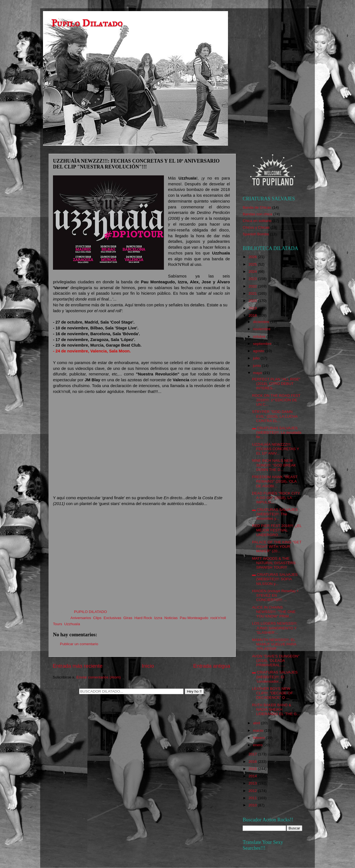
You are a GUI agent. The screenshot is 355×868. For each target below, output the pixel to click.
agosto (259, 351)
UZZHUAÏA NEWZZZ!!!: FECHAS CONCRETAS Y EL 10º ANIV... (276, 449)
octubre (260, 336)
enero (258, 745)
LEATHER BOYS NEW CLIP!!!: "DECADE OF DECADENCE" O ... (272, 693)
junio (257, 366)
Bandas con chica (258, 214)
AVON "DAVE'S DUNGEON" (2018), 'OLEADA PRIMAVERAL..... (276, 661)
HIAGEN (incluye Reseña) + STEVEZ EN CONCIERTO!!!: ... (275, 595)
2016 (253, 762)
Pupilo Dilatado (87, 23)
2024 (253, 272)
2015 (253, 769)
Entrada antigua (212, 666)
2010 (253, 805)
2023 (253, 279)
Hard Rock (143, 618)
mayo (258, 373)
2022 (253, 286)
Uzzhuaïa (72, 624)
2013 (253, 783)
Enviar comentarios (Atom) (99, 677)
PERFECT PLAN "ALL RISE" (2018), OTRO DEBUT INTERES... (276, 384)
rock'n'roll (218, 618)
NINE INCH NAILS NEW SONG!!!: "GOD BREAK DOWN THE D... (274, 465)
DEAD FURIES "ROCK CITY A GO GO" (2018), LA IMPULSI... (276, 498)
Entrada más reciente (78, 666)
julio (257, 358)
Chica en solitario (257, 221)
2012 (253, 791)
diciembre (262, 322)
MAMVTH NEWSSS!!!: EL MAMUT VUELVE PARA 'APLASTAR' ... (274, 644)
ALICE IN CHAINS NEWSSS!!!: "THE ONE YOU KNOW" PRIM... (274, 612)
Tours (58, 624)
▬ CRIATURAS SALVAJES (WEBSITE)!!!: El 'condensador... (275, 677)
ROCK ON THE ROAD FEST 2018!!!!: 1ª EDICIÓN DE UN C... (276, 400)
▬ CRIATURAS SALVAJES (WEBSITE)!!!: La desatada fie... (277, 432)
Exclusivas (112, 618)
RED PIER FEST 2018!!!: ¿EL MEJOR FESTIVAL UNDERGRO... (277, 530)
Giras (128, 618)
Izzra (158, 618)
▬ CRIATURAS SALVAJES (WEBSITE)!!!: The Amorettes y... (275, 514)
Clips (97, 618)
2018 (253, 315)
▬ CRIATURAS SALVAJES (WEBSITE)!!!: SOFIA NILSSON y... (275, 579)
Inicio (148, 666)
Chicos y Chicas (256, 227)
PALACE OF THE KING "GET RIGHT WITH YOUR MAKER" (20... (277, 547)
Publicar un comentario (79, 644)
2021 (253, 293)
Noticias (171, 618)
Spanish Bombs (256, 234)
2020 (253, 301)
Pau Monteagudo (194, 618)
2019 (253, 308)
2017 (253, 754)
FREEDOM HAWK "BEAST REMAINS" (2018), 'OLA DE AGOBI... (275, 481)
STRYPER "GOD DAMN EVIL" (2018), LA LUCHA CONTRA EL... (275, 416)
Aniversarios (81, 618)
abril (257, 723)
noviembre (262, 329)
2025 (253, 264)
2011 (253, 798)
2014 (253, 776)
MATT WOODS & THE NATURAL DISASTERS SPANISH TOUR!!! (274, 563)
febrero (259, 738)
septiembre (263, 344)
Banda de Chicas (257, 207)
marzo (259, 731)
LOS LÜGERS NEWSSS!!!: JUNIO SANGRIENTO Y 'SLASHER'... (275, 628)
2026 (253, 257)
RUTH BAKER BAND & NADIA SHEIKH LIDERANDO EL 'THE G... (276, 709)
